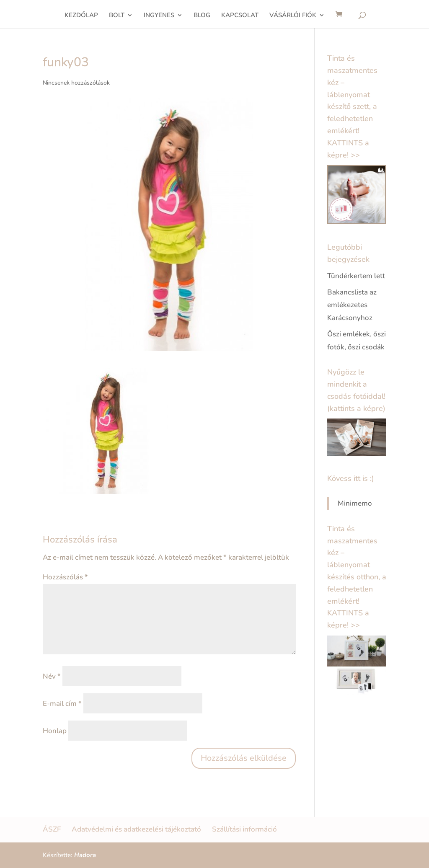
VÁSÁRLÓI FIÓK (293, 16)
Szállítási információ (244, 829)
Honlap (55, 731)
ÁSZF (52, 829)
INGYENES (159, 16)
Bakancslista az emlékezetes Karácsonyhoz (352, 305)
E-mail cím (62, 704)
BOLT (117, 16)
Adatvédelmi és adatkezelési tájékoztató (136, 829)
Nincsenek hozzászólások (76, 83)
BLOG (202, 16)
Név (52, 676)
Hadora (85, 855)
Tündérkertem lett (356, 276)
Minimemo (355, 503)
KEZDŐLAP (81, 16)
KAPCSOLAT (240, 16)
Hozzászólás (65, 577)
